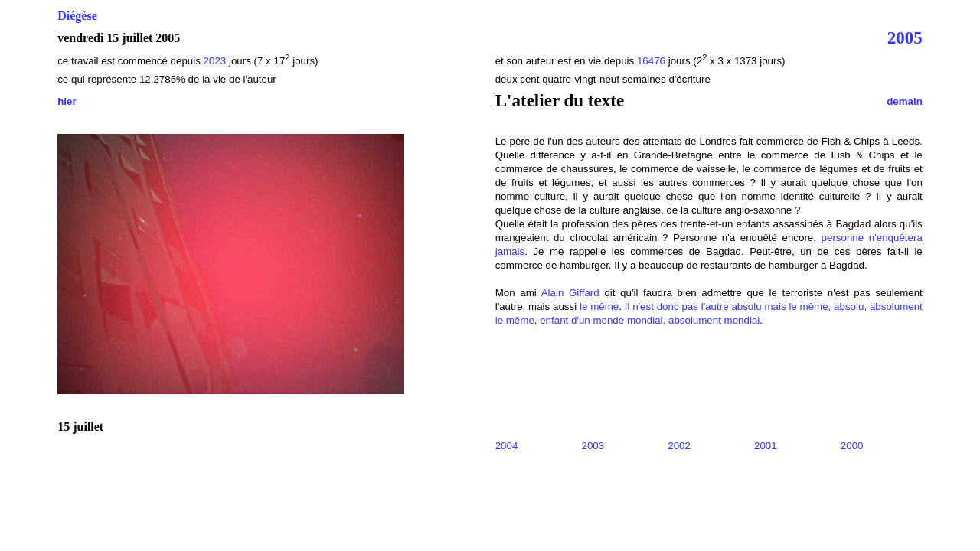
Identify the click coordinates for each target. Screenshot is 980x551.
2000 (852, 446)
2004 (507, 446)
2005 (905, 37)
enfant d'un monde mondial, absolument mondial (650, 320)
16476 (651, 61)
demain (905, 101)
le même (599, 306)
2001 (766, 446)
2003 (593, 446)
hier (67, 101)
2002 (679, 446)
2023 (215, 61)
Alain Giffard (570, 293)
